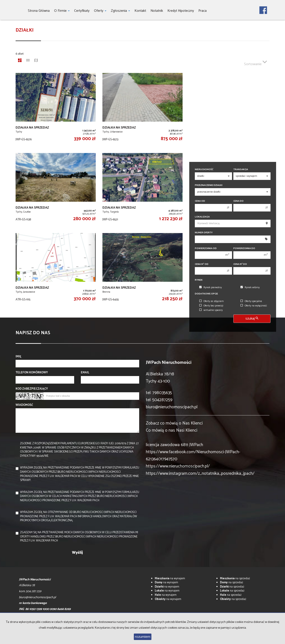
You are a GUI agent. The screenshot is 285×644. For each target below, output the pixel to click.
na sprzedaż (235, 579)
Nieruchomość (204, 170)
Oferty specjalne (251, 301)
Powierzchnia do (244, 249)
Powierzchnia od (206, 249)
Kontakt (140, 11)
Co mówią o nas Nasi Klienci (172, 430)
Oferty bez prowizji (211, 306)
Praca (203, 11)
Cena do (238, 201)
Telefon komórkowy (32, 373)
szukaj (252, 319)
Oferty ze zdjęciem (212, 301)
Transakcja (241, 170)
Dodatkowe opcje (206, 294)
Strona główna (39, 11)
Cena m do (240, 264)
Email (85, 373)
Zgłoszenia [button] (120, 11)
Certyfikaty (82, 11)
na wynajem (170, 579)
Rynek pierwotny (211, 288)
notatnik (157, 11)
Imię (18, 357)
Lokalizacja (202, 217)
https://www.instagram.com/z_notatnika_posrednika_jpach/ (200, 474)
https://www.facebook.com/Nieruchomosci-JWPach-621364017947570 (193, 456)
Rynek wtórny (250, 288)
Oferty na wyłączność (254, 306)
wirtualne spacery (211, 310)
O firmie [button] (62, 11)
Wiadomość (24, 405)
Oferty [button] (100, 11)
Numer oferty (204, 233)
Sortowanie (255, 62)
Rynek (199, 280)
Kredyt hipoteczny (181, 11)
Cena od (200, 201)
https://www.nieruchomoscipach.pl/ (178, 466)
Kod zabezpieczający (32, 389)
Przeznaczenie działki (209, 185)
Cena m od (202, 264)
